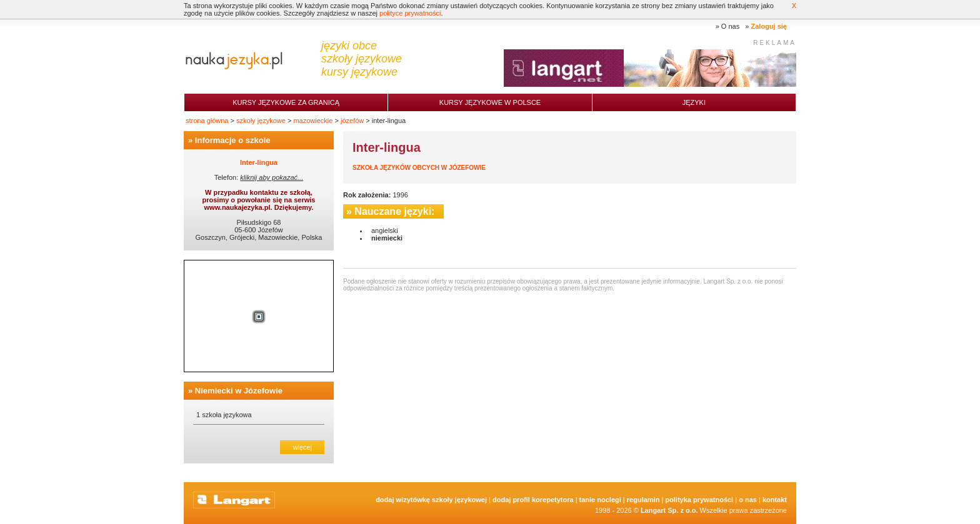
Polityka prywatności (699, 500)
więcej (302, 447)
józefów (352, 121)
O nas (730, 26)
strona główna (207, 121)
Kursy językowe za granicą (286, 102)
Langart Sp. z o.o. (669, 510)
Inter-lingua (259, 162)
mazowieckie (313, 121)
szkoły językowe (261, 121)
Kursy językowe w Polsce (490, 102)
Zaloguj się (769, 26)
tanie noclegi (600, 500)
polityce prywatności (410, 13)
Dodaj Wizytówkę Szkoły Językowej (431, 500)
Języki (694, 102)
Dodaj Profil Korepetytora (533, 500)
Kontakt (775, 500)
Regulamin (643, 500)
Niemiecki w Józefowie (239, 391)
